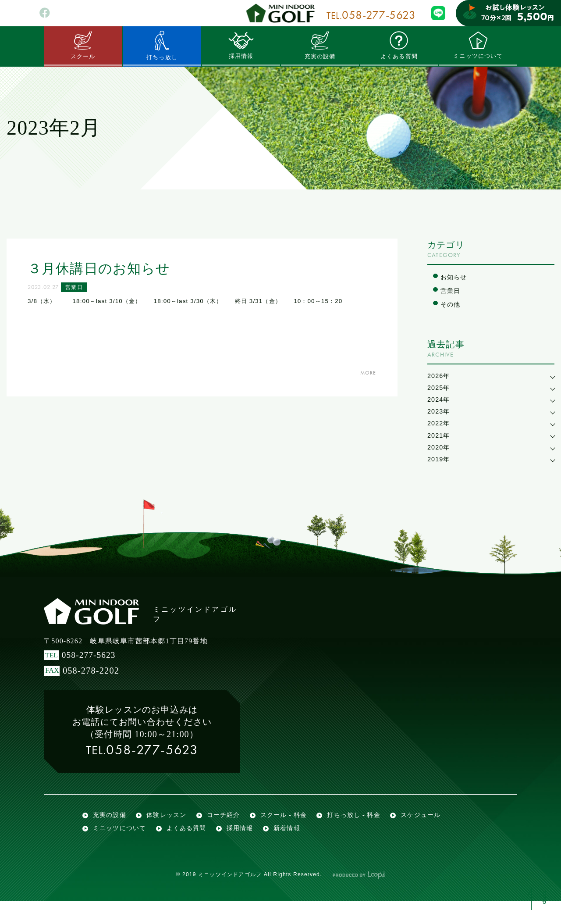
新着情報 (296, 849)
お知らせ (455, 277)
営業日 (78, 289)
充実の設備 (320, 45)
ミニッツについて (478, 45)
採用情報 (241, 45)
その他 (451, 306)
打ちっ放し (162, 45)
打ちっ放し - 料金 (366, 830)
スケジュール (436, 830)
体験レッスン (170, 830)
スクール (83, 45)
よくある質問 (399, 45)
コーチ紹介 (229, 830)
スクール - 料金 (293, 830)
